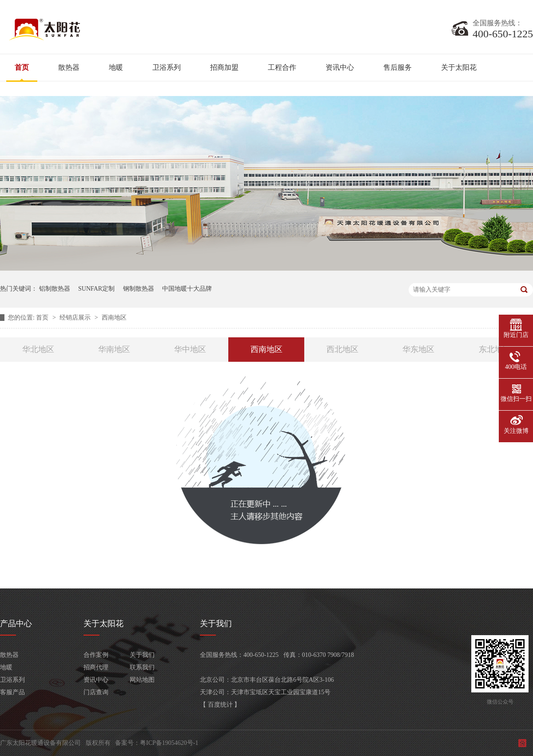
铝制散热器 (55, 289)
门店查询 (96, 692)
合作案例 (96, 655)
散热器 (69, 67)
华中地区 (190, 349)
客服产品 (12, 692)
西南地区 (114, 318)
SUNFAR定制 (96, 289)
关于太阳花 (459, 67)
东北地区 (495, 349)
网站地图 (142, 680)
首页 (22, 67)
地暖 (116, 67)
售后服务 (398, 67)
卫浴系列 (167, 67)
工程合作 (282, 67)
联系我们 (142, 667)
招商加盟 (224, 67)
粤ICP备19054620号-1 (169, 743)
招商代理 (96, 667)
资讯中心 (340, 67)
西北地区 (342, 349)
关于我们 (142, 655)
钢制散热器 (139, 289)
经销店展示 (76, 318)
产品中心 (16, 624)
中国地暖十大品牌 (187, 289)
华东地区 (418, 349)
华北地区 (38, 349)
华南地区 (114, 349)
